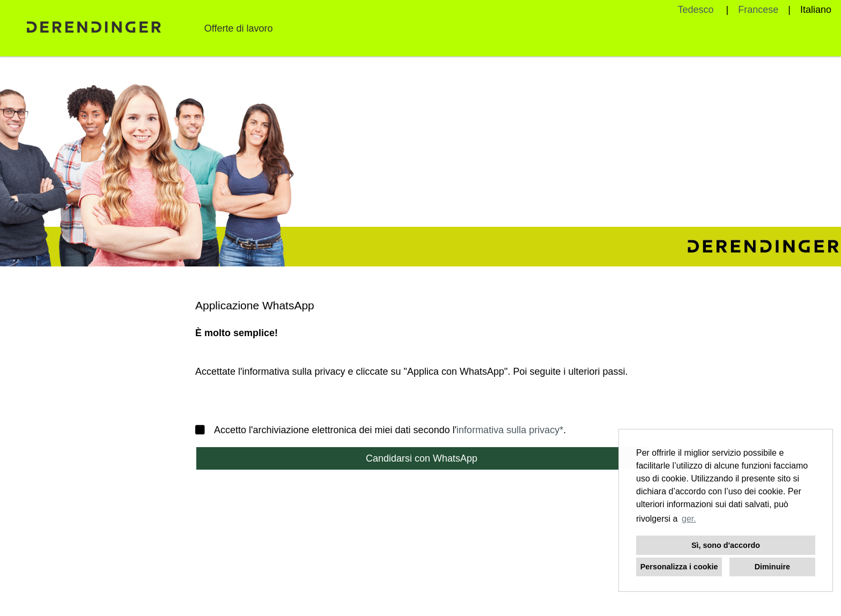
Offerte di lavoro (239, 28)
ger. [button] (689, 519)
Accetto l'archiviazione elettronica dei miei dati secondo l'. (381, 430)
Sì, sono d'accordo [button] (726, 545)
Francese (758, 10)
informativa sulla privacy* (510, 430)
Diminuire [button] (772, 567)
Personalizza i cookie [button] (679, 567)
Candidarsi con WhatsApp (422, 458)
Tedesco (697, 10)
